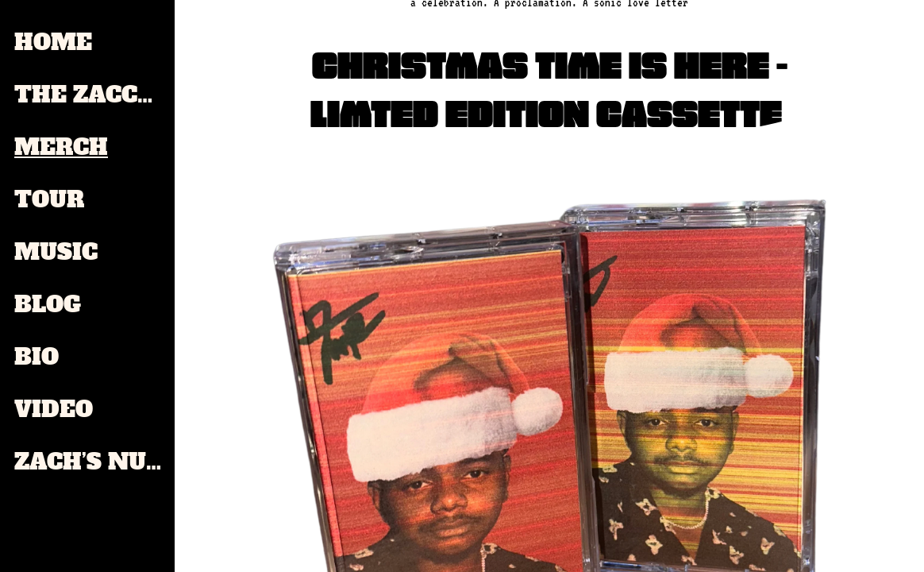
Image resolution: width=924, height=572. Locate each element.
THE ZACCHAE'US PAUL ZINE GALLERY (89, 95)
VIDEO (54, 409)
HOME (53, 42)
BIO (37, 357)
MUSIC (56, 252)
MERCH (61, 147)
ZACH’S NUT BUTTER (89, 462)
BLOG (48, 304)
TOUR (49, 199)
